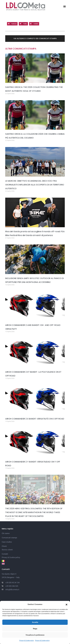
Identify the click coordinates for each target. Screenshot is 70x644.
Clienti (4, 546)
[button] (67, 604)
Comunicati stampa (9, 538)
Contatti (5, 554)
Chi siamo (6, 533)
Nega (35, 629)
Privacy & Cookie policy (27, 641)
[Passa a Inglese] (35, 564)
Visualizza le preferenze (35, 635)
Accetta (35, 622)
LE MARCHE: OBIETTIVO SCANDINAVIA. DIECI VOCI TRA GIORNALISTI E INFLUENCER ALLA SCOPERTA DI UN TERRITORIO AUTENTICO (35, 185)
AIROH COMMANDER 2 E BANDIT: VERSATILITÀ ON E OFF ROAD (35, 419)
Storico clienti (7, 550)
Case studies (7, 542)
